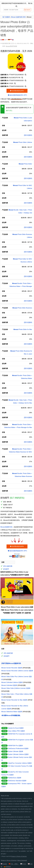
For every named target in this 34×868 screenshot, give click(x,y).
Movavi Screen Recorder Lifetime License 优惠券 (17, 671)
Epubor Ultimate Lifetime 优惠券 (18, 754)
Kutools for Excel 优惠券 (16, 728)
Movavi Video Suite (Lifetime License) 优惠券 (16, 688)
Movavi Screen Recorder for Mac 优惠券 (14, 700)
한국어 (24, 864)
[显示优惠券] (28, 135)
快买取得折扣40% (17, 91)
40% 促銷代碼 (8, 566)
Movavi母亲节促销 (11, 46)
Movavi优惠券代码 (6, 527)
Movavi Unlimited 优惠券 (9, 685)
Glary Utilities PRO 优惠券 (16, 731)
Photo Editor (25, 164)
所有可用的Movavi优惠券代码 (11, 663)
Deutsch (8, 867)
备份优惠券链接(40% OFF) (17, 95)
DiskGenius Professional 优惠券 (18, 749)
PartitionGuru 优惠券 (15, 778)
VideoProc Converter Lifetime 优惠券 (20, 763)
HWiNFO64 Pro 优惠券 (15, 746)
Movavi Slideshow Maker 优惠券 (12, 712)
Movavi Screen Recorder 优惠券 (12, 668)
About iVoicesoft (22, 860)
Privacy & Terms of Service (19, 856)
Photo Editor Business (22, 308)
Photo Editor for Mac (23, 329)
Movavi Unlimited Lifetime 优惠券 (12, 682)
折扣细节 (6, 569)
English (5, 864)
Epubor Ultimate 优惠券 (15, 751)
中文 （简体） (15, 864)
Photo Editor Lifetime (23, 142)
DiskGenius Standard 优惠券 (17, 781)
